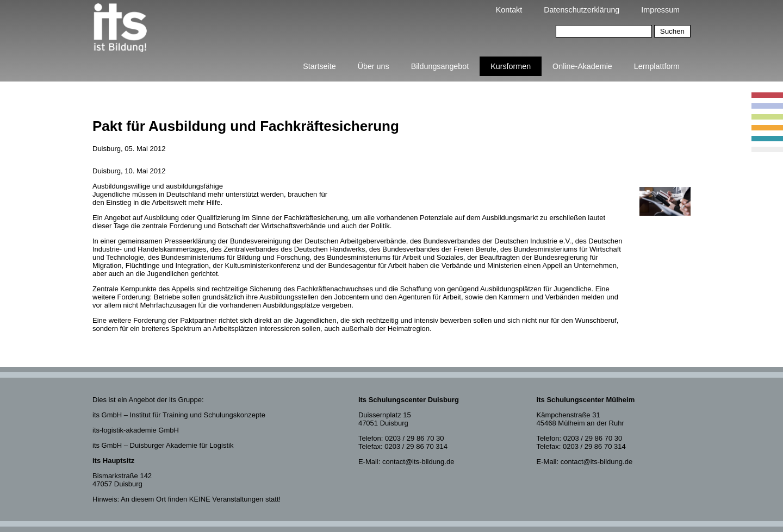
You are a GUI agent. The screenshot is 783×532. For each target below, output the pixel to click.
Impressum (660, 10)
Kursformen (511, 66)
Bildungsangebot (440, 66)
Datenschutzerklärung (582, 10)
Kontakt (509, 10)
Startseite (319, 66)
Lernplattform (657, 66)
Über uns (374, 66)
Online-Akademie (582, 66)
